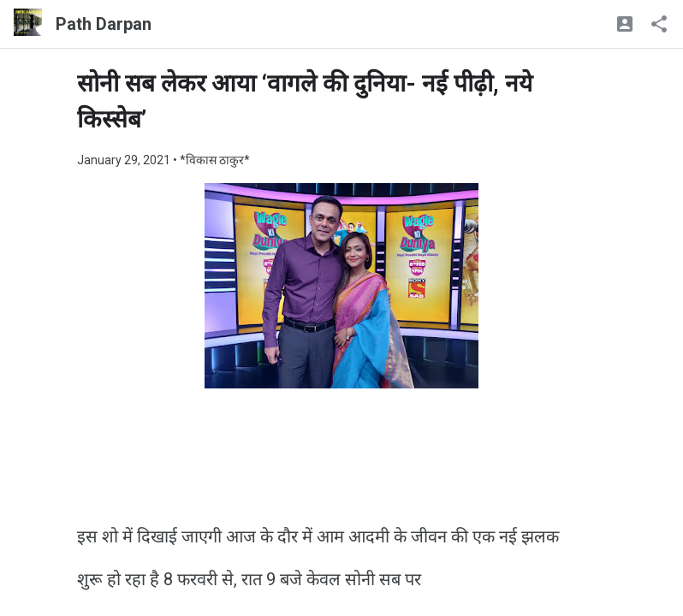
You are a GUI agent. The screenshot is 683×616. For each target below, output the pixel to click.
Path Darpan (104, 24)
